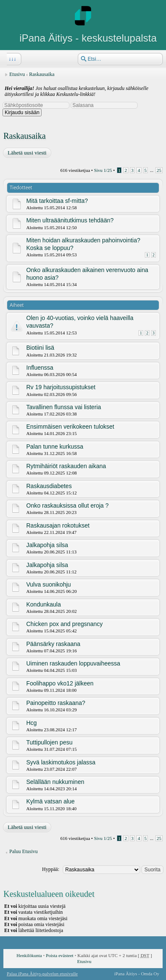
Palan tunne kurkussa (55, 446)
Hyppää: (51, 869)
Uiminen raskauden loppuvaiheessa (73, 663)
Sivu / (103, 170)
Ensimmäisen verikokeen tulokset (70, 427)
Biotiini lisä (40, 348)
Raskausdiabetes (49, 486)
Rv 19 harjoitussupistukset (61, 387)
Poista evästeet (59, 955)
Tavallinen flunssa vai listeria (64, 407)
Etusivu (17, 74)
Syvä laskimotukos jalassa (61, 762)
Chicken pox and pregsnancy (65, 624)
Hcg (32, 723)
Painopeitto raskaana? (56, 703)
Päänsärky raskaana (53, 644)
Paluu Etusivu (24, 851)
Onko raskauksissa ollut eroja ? (68, 505)
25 (159, 170)
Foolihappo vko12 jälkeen (60, 683)
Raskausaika (42, 74)
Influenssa (40, 368)
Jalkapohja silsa (47, 545)
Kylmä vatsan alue (50, 801)
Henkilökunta (29, 955)
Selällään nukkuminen (55, 782)
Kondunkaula (44, 604)
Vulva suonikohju (48, 584)
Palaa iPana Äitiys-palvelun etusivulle (42, 974)
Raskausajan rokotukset (58, 525)
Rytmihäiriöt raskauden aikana (66, 466)
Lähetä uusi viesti (27, 153)
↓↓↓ (11, 59)
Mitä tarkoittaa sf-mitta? (57, 201)
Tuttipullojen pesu (49, 742)
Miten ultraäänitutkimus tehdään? (70, 220)
